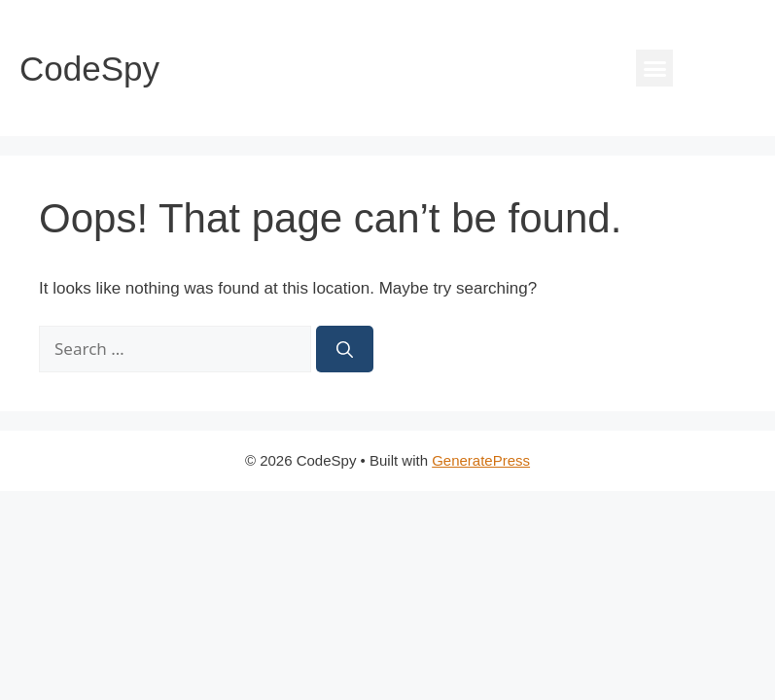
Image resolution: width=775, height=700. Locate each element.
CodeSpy (89, 69)
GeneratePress (481, 460)
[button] (654, 68)
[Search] (345, 349)
